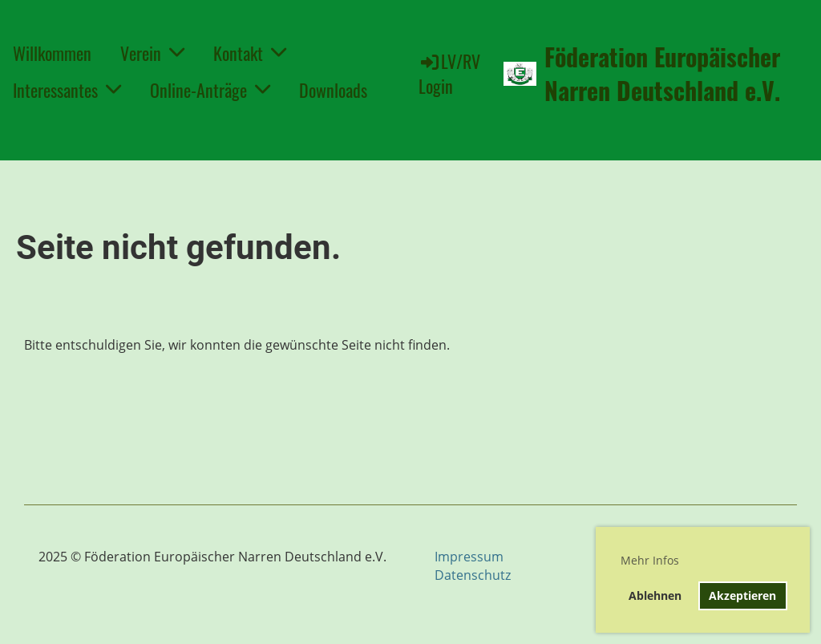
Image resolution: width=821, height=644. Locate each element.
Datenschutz (473, 575)
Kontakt (250, 53)
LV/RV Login (449, 73)
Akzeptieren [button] (742, 595)
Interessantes (67, 90)
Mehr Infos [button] (650, 560)
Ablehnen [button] (655, 595)
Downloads (333, 90)
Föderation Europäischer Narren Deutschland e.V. (662, 74)
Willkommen (52, 53)
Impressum (469, 557)
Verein (152, 53)
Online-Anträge (210, 90)
